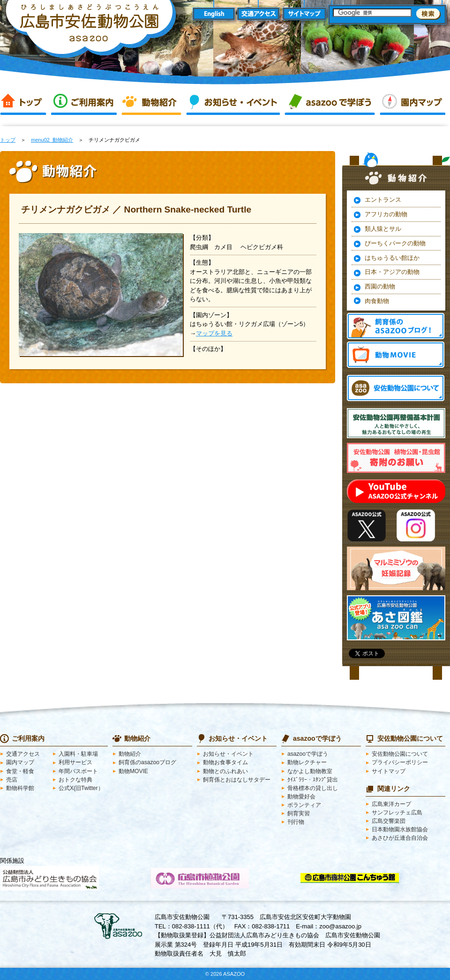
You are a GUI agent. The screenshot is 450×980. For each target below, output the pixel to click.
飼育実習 (299, 813)
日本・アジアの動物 (392, 272)
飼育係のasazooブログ (147, 762)
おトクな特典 (75, 780)
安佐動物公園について (400, 754)
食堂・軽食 (20, 771)
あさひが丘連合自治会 (400, 838)
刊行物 (296, 822)
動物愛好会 (301, 797)
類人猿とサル (383, 229)
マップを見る (214, 333)
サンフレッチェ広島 (397, 813)
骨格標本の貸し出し (313, 788)
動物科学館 (20, 788)
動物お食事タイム (225, 762)
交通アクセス (259, 14)
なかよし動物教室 (310, 771)
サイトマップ (304, 14)
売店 (12, 780)
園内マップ (412, 102)
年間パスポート (78, 771)
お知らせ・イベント (233, 102)
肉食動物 (377, 301)
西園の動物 (380, 286)
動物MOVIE (396, 355)
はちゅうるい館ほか (392, 258)
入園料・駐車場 (78, 754)
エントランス (383, 200)
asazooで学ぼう (330, 102)
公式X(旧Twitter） (81, 788)
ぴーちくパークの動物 (395, 243)
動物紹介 (151, 102)
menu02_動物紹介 (52, 140)
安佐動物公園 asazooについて (396, 388)
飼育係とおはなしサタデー (237, 780)
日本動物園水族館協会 (400, 829)
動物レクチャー (307, 762)
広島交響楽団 (389, 821)
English (214, 14)
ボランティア (304, 805)
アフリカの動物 (386, 214)
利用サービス (75, 762)
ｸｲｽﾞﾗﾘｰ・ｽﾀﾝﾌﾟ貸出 (313, 780)
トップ (23, 102)
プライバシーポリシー (400, 762)
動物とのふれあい (225, 771)
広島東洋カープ (391, 804)
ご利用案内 (84, 102)
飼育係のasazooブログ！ (396, 326)
